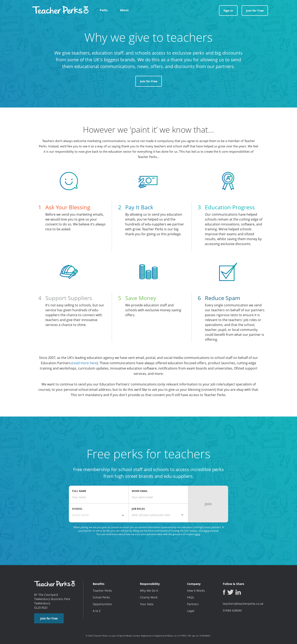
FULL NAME (79, 491)
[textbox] (158, 515)
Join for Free (255, 11)
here (207, 531)
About (124, 10)
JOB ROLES (138, 509)
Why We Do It (149, 591)
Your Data (147, 604)
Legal (191, 611)
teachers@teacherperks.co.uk (243, 604)
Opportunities (102, 604)
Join (208, 504)
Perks (104, 10)
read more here (85, 363)
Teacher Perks (102, 591)
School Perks (101, 597)
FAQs (191, 597)
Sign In (228, 11)
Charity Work (149, 597)
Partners (193, 604)
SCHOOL (77, 509)
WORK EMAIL (140, 491)
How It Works (196, 591)
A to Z (97, 611)
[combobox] (99, 515)
